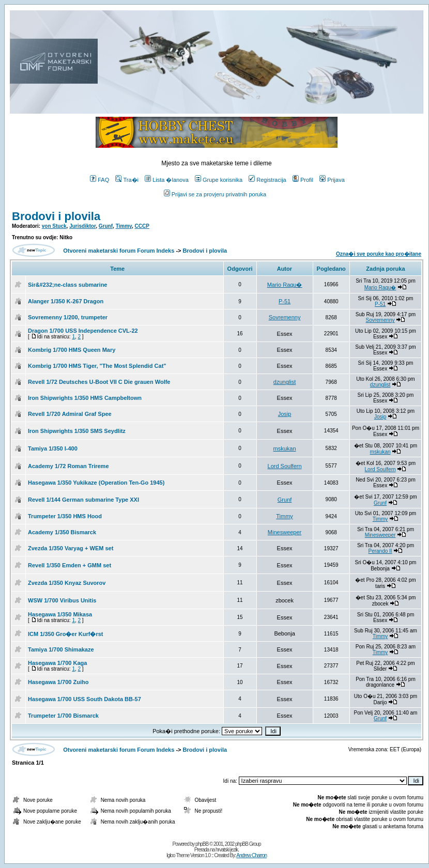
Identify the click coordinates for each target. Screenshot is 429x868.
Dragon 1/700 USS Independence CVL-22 (83, 331)
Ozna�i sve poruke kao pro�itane (379, 254)
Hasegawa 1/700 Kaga (57, 663)
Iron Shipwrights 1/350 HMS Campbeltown (85, 398)
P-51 (285, 301)
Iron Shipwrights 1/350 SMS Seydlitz (77, 431)
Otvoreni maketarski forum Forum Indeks (119, 251)
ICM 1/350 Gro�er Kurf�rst (65, 634)
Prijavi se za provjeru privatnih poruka (215, 194)
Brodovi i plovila (56, 216)
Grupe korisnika (219, 180)
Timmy (124, 226)
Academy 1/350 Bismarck (62, 532)
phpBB (202, 844)
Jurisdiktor (82, 226)
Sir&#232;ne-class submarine (67, 285)
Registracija (267, 180)
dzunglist (285, 382)
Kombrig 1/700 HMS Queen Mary (72, 350)
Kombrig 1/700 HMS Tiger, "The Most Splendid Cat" (97, 366)
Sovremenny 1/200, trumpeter (68, 317)
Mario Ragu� (285, 285)
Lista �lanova (167, 180)
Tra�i (127, 180)
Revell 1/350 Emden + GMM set (70, 565)
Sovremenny (285, 317)
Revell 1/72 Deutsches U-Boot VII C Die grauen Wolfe (99, 382)
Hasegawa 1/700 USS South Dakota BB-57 (85, 699)
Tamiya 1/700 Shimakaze (61, 649)
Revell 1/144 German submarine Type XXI (83, 500)
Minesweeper (285, 532)
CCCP (142, 226)
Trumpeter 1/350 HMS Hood (65, 516)
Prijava (332, 180)
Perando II (380, 551)
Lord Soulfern (285, 466)
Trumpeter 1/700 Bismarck (63, 716)
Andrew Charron (251, 855)
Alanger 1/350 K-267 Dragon (66, 301)
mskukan (285, 448)
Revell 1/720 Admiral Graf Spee (70, 414)
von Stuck (54, 226)
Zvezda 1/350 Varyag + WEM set (71, 548)
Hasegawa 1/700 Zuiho (58, 682)
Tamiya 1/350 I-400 (53, 448)
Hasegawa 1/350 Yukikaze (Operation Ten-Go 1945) (96, 483)
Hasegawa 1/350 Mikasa (60, 614)
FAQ (99, 180)
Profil (303, 180)
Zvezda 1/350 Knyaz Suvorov (67, 583)
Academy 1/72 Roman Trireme (68, 466)
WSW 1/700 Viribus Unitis (62, 600)
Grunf (106, 226)
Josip (285, 414)
